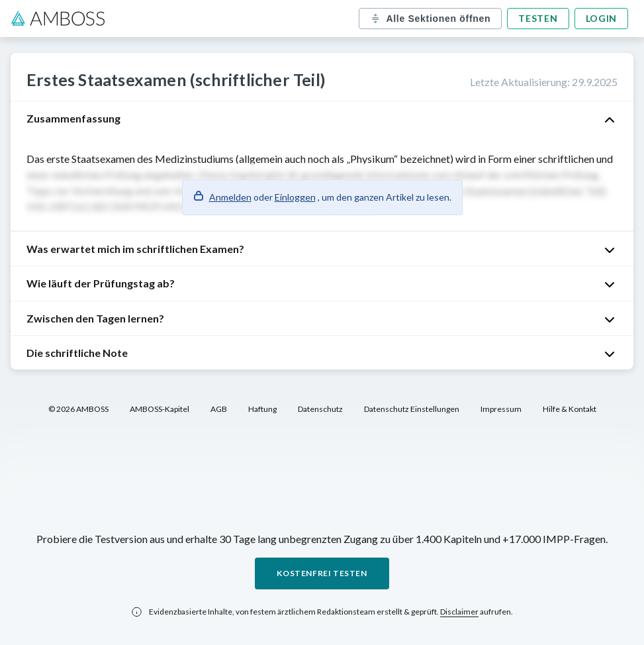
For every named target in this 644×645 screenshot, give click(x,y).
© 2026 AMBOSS (78, 409)
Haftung (262, 409)
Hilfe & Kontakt (570, 409)
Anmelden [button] (230, 197)
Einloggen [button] (295, 197)
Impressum (501, 409)
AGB (219, 409)
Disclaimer (459, 612)
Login (602, 18)
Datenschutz (320, 409)
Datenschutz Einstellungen (412, 409)
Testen (538, 18)
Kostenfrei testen (322, 573)
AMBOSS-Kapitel (160, 409)
